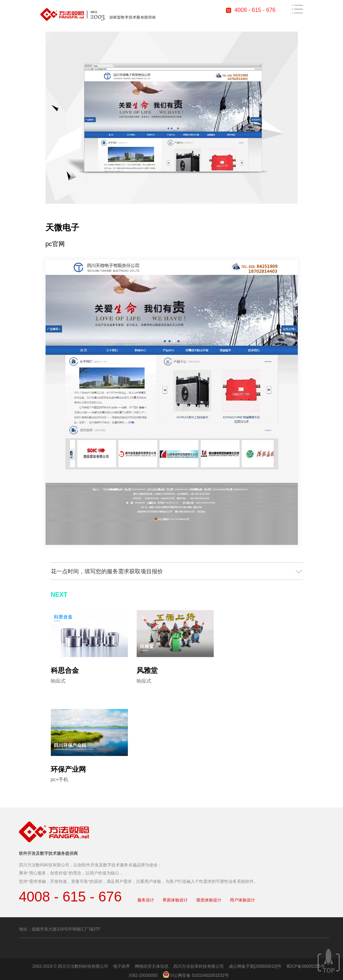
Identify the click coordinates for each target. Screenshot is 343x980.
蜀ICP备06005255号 (305, 966)
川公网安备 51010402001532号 (199, 975)
